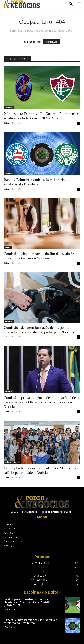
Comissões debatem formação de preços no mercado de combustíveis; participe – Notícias (39, 330)
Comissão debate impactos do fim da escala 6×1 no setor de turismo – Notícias (40, 256)
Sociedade (9, 321)
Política (8, 248)
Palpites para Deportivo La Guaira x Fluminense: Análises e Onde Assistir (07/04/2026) (41, 116)
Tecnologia (9, 108)
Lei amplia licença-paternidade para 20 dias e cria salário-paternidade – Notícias (41, 470)
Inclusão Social (10, 462)
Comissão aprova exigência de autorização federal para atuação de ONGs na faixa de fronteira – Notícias (42, 402)
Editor (6, 123)
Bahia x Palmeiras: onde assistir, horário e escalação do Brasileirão (35, 182)
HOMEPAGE (52, 42)
